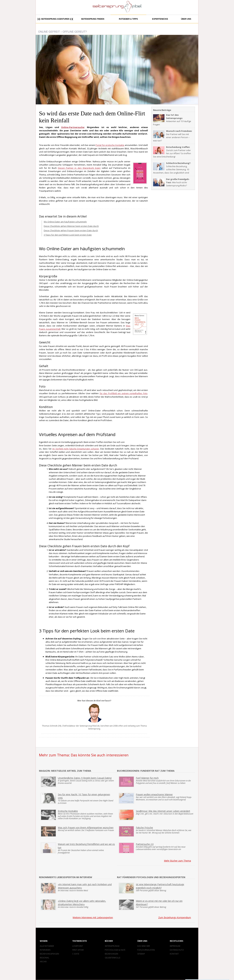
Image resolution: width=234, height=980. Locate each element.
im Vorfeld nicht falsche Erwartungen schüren (76, 449)
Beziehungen (111, 954)
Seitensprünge (112, 946)
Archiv (43, 962)
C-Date (76, 954)
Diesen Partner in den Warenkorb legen (79, 168)
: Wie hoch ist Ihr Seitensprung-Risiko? (171, 182)
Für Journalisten (146, 950)
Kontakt (174, 954)
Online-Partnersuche (73, 127)
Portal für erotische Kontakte (110, 145)
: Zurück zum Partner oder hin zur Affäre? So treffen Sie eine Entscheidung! (172, 152)
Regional (45, 958)
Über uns (186, 19)
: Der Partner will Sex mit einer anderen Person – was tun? (173, 136)
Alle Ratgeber (47, 946)
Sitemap (141, 954)
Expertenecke (160, 19)
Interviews (45, 950)
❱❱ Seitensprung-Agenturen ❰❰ (55, 19)
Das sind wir (144, 946)
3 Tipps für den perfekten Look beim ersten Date (68, 235)
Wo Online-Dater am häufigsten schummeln (65, 222)
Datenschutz (177, 950)
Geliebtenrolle (113, 958)
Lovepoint (78, 946)
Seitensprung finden (93, 19)
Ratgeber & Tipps (128, 19)
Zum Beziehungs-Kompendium (175, 917)
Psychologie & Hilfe (115, 950)
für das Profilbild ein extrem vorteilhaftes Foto (123, 393)
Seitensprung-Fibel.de (90, 726)
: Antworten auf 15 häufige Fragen (172, 120)
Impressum (175, 946)
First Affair (78, 950)
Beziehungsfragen (49, 954)
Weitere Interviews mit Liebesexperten (93, 917)
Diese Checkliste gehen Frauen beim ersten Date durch (71, 230)
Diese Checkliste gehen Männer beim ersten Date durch (71, 226)
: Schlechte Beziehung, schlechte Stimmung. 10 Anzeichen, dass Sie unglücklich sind (172, 168)
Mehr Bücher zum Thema (177, 861)
